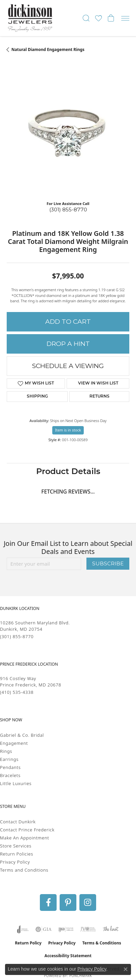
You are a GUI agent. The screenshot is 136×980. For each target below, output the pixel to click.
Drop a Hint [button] (68, 344)
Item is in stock (68, 430)
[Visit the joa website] (23, 929)
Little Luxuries (16, 783)
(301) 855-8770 (68, 210)
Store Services (16, 846)
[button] (86, 18)
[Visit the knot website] (111, 929)
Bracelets (10, 775)
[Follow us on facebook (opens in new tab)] (48, 902)
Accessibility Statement (68, 956)
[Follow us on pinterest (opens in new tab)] (68, 902)
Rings (6, 751)
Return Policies (17, 854)
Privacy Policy (15, 862)
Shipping (37, 397)
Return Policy (28, 943)
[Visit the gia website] (44, 929)
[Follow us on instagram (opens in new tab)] (88, 902)
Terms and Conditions (24, 870)
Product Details (68, 472)
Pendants (10, 767)
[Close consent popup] (126, 969)
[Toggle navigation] (125, 18)
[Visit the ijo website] (66, 929)
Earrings (9, 759)
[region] (68, 134)
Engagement (14, 743)
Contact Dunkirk (18, 822)
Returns (99, 397)
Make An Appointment (25, 838)
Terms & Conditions (102, 943)
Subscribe (108, 563)
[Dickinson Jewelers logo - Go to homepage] (30, 18)
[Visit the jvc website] (88, 929)
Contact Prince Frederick (27, 830)
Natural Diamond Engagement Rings (48, 49)
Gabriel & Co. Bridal (22, 735)
